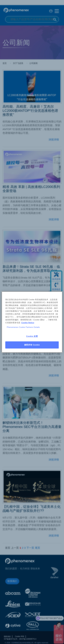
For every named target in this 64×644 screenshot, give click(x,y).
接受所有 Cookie (32, 345)
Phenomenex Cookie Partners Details (23, 327)
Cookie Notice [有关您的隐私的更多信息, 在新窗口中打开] (28, 323)
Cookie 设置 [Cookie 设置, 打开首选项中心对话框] (32, 336)
